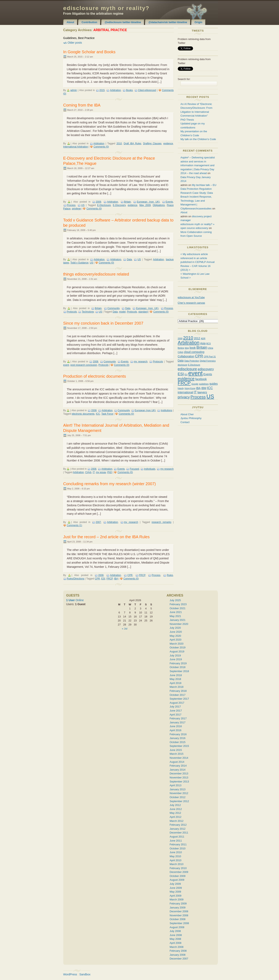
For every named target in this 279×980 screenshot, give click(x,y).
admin (74, 90)
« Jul (124, 629)
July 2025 (175, 600)
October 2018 (178, 667)
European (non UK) (148, 202)
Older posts (75, 43)
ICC (98, 414)
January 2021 (178, 620)
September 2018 (179, 671)
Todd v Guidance (79, 263)
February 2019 (178, 663)
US (83, 205)
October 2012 (178, 797)
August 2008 (177, 927)
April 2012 (176, 817)
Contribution (89, 22)
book (193, 348)
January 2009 (178, 908)
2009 (99, 202)
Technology (88, 312)
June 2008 (176, 935)
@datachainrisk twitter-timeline (168, 22)
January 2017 (178, 722)
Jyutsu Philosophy (191, 418)
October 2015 (178, 742)
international (185, 392)
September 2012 (179, 801)
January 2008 (178, 955)
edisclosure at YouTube (191, 297)
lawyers (202, 392)
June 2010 (176, 852)
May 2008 (175, 939)
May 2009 (145, 205)
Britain (128, 202)
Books (129, 90)
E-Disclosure (104, 205)
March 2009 (177, 900)
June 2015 (176, 750)
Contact (185, 422)
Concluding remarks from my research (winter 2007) (110, 484)
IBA (116, 579)
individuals (150, 469)
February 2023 (178, 604)
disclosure (183, 365)
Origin (198, 22)
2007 (98, 522)
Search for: (184, 79)
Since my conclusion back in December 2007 (103, 323)
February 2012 (178, 825)
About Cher (187, 414)
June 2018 (176, 675)
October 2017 (178, 695)
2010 (119, 144)
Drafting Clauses (152, 144)
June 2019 (176, 659)
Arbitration (115, 90)
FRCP (142, 575)
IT (94, 472)
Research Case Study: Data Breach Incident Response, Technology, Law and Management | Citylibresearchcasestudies (197, 201)
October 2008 (178, 919)
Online (75, 600)
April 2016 (176, 730)
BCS (208, 343)
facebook (201, 379)
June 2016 (176, 726)
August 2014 (177, 762)
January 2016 (178, 738)
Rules (170, 575)
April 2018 (176, 683)
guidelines (204, 384)
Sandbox (85, 974)
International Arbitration (76, 147)
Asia (203, 343)
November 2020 (179, 624)
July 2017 (175, 707)
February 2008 (178, 951)
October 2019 (178, 647)
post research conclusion (84, 365)
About (71, 22)
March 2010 (177, 864)
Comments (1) (75, 525)
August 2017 (177, 703)
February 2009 (178, 904)
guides (213, 384)
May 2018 (175, 679)
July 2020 (175, 628)
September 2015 (179, 746)
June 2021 (176, 612)
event (66, 365)
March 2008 (177, 947)
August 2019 (177, 651)
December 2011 (179, 833)
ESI (103, 579)
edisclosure (187, 369)
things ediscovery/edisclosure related (96, 274)
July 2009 (175, 884)
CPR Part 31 (210, 357)
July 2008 (175, 931)
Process (71, 205)
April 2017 (176, 715)
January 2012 (178, 829)
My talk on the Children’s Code (198, 139)
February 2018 (178, 691)
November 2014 (179, 758)
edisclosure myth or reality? (106, 8)
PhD (110, 472)
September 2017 (179, 699)
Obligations (159, 205)
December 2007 (179, 959)
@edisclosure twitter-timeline (123, 22)
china (210, 348)
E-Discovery (119, 205)
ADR (203, 338)
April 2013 (176, 785)
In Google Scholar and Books (89, 52)
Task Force (107, 414)
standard (143, 312)
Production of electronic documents (95, 376)
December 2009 (179, 872)
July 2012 (175, 805)
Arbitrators (116, 259)
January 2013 (178, 789)
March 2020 (177, 644)
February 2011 (178, 844)
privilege (76, 209)
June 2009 (176, 888)
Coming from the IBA (82, 105)
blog (187, 348)
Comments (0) (101, 147)
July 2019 (175, 656)
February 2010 (178, 868)
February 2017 (178, 718)
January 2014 (178, 770)
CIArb (88, 472)
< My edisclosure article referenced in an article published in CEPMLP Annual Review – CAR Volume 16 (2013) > (198, 262)
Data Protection (192, 361)
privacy (184, 397)
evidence (168, 144)
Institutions (166, 410)
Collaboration (186, 356)
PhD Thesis (187, 120)
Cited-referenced (147, 90)
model (122, 312)
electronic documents (83, 414)
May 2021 (175, 616)
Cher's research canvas (191, 303)
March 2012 (177, 821)
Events (169, 202)
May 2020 (175, 636)
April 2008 (176, 943)
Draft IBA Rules (132, 144)
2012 (197, 338)
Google (195, 384)
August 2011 (177, 837)
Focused (134, 469)
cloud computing (194, 352)
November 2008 (179, 915)
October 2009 (178, 876)
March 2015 (177, 754)
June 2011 (176, 841)
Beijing (181, 348)
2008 (96, 362)
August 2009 (177, 880)
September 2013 (179, 782)
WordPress (70, 974)
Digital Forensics (208, 361)
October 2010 (178, 848)
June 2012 (176, 809)
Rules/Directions (76, 579)
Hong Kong (190, 388)
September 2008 (179, 923)
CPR (130, 575)
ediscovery (206, 369)
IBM (204, 388)
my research (141, 362)
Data (129, 259)
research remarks (161, 522)
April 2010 (176, 860)
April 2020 (176, 640)
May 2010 (175, 856)
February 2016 (178, 734)
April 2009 (176, 896)
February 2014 (178, 766)
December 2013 (179, 773)
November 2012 (179, 793)
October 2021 (178, 608)
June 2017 (176, 711)
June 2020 (176, 632)
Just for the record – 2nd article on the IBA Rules (106, 537)
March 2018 (177, 687)
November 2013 (179, 778)
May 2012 (175, 813)
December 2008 (179, 911)
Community (113, 308)
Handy (181, 388)
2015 (102, 90)
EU (186, 374)
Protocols (72, 312)
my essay (101, 472)
